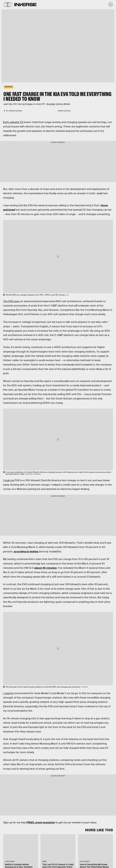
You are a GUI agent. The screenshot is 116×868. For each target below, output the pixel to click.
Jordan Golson (15, 111)
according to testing (26, 552)
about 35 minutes (46, 568)
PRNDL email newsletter (41, 823)
